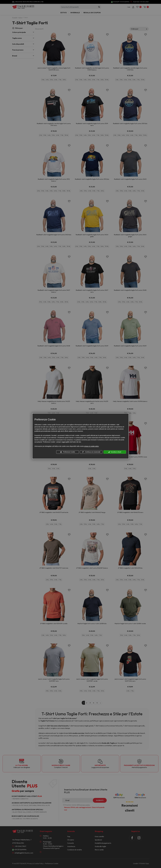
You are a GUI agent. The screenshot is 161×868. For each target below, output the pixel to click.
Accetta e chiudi (115, 452)
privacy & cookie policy (91, 446)
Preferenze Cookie (67, 452)
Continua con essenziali (91, 452)
